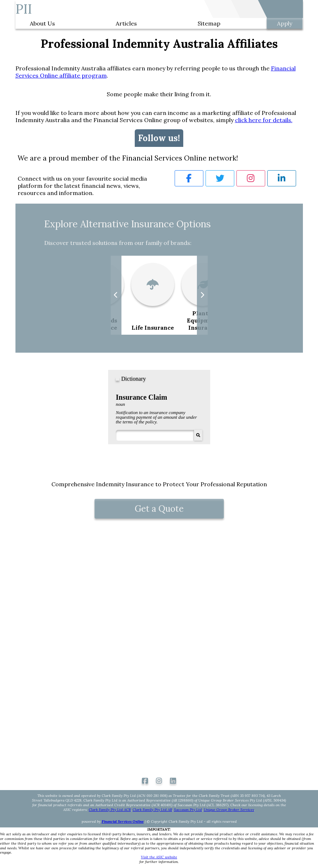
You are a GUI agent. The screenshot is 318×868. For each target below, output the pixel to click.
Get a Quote (159, 509)
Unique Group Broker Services (229, 810)
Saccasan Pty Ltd (188, 810)
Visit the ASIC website (159, 857)
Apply (285, 23)
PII (24, 9)
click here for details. (264, 120)
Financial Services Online (123, 821)
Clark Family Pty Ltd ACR (110, 810)
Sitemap (209, 23)
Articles (126, 23)
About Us (42, 23)
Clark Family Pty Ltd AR (152, 810)
